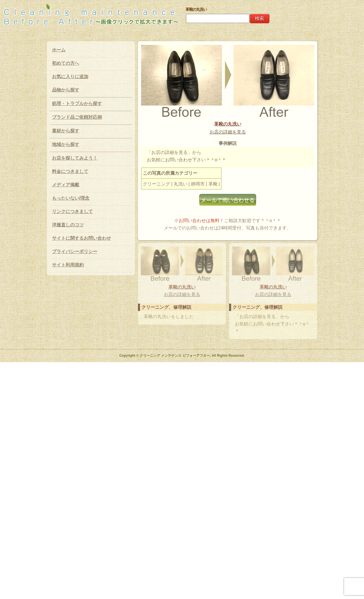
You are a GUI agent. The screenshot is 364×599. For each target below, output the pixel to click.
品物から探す (66, 90)
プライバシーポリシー (75, 252)
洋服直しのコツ (68, 225)
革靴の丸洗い (212, 163)
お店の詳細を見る (212, 171)
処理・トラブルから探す (77, 104)
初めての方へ (66, 63)
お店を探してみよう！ (75, 158)
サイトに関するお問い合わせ (81, 238)
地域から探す (66, 144)
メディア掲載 (66, 185)
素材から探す (66, 131)
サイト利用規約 (68, 265)
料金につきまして (70, 171)
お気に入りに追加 (70, 77)
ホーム (59, 50)
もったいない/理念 (71, 198)
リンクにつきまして (72, 211)
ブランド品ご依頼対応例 (77, 117)
